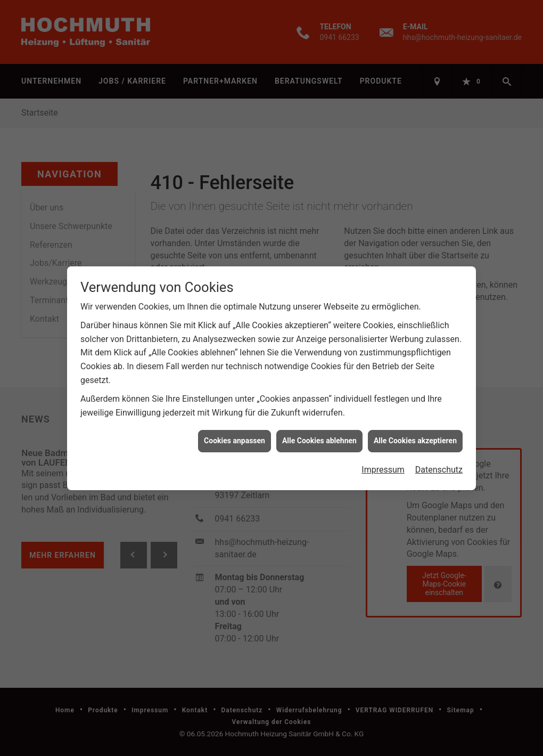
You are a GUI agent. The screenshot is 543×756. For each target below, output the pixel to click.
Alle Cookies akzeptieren (415, 436)
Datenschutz (439, 465)
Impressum (383, 465)
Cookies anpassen (235, 436)
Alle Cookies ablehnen (319, 436)
